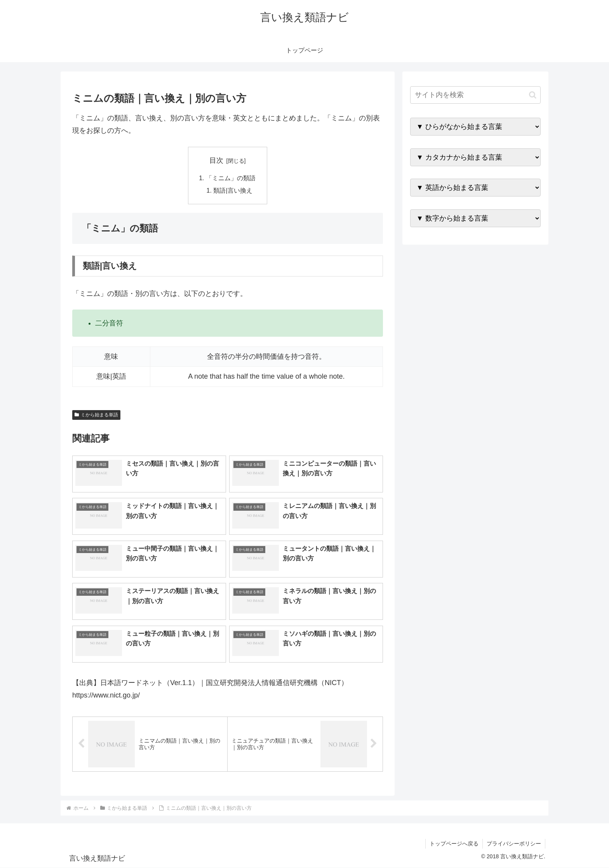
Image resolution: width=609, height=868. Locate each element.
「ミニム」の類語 (231, 178)
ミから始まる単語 (96, 415)
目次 (216, 160)
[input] (475, 95)
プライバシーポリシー (514, 844)
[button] (533, 95)
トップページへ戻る (454, 844)
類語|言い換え (233, 190)
